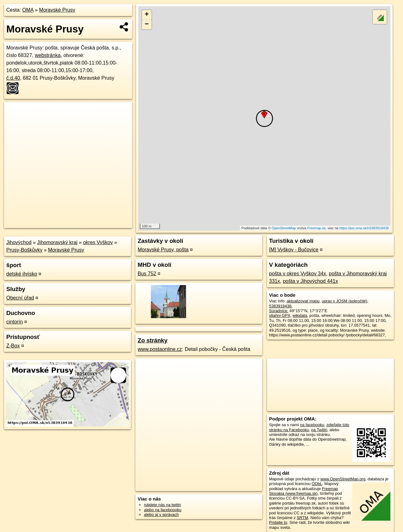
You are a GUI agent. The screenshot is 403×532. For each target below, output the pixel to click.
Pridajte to (278, 522)
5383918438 (280, 306)
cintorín (14, 322)
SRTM (303, 518)
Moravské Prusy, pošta (163, 250)
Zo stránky (153, 340)
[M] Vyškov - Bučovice (294, 250)
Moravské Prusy (57, 10)
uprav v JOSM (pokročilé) (344, 301)
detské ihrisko (22, 274)
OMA (28, 10)
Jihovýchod (19, 242)
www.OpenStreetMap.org (343, 479)
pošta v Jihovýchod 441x (310, 281)
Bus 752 (147, 274)
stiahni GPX (280, 315)
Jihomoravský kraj (57, 242)
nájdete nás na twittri (162, 505)
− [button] (147, 25)
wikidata (300, 315)
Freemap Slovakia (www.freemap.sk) (304, 491)
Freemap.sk (316, 228)
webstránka (48, 55)
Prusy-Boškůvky (24, 250)
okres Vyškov (98, 242)
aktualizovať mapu (303, 301)
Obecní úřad (20, 298)
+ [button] (147, 15)
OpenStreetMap (284, 228)
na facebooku (312, 425)
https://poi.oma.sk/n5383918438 (364, 228)
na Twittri (319, 430)
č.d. (13, 78)
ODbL (317, 484)
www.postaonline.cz (160, 349)
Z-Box (13, 346)
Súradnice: (279, 311)
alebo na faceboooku (163, 510)
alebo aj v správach (161, 515)
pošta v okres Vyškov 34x (298, 274)
